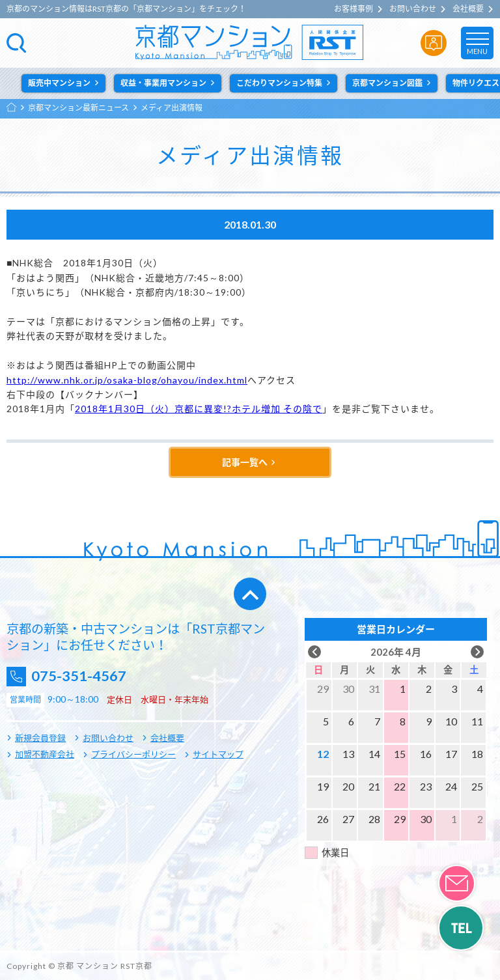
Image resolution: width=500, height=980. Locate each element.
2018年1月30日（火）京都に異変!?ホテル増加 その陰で (199, 409)
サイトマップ (218, 754)
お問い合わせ (413, 9)
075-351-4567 (85, 676)
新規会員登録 (40, 738)
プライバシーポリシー (133, 754)
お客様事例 (354, 9)
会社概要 (468, 9)
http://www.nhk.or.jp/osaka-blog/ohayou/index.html (127, 380)
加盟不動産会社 (45, 754)
